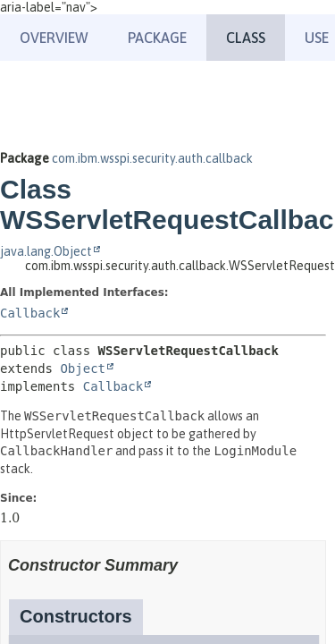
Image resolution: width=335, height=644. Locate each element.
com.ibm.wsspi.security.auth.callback (152, 158)
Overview (54, 38)
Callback (30, 313)
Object (83, 369)
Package (157, 38)
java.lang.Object (46, 251)
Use (317, 38)
